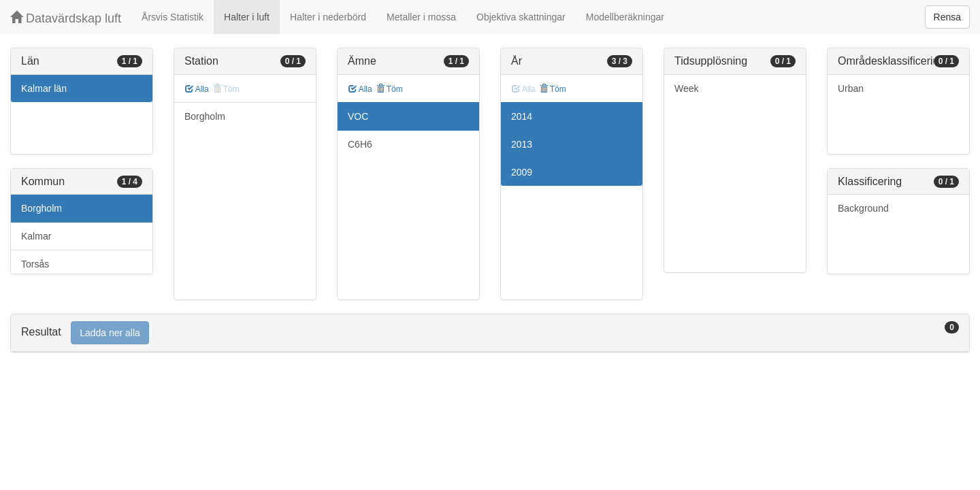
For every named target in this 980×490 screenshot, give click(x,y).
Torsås (35, 264)
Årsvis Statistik (173, 17)
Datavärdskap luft (66, 18)
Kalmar (36, 236)
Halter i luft (247, 17)
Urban (851, 88)
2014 (522, 116)
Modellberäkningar (625, 17)
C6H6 (360, 144)
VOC (358, 116)
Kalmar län (44, 88)
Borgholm (42, 208)
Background (863, 208)
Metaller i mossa (421, 17)
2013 (522, 144)
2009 (522, 172)
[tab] (490, 333)
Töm (390, 89)
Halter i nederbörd (328, 17)
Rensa (947, 17)
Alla (197, 89)
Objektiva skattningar (521, 17)
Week (687, 88)
